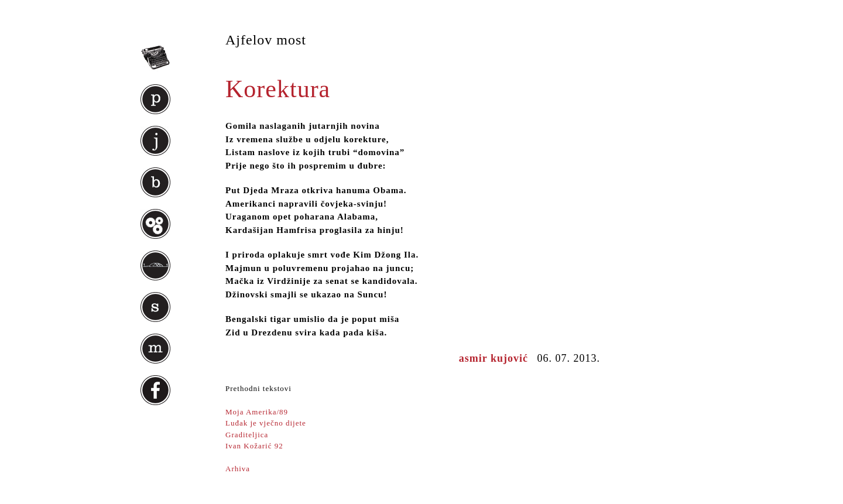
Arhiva (238, 469)
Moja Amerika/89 (257, 412)
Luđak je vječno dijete (266, 423)
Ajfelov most (266, 40)
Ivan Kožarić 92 (254, 446)
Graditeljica (247, 435)
